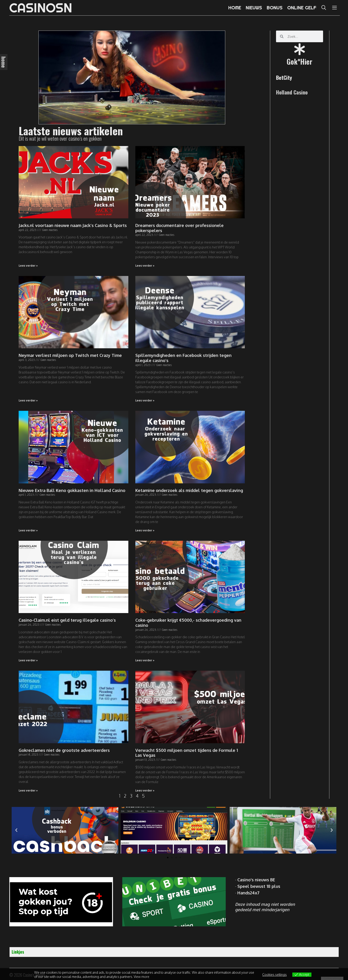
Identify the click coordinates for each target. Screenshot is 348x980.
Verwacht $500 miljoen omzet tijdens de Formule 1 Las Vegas (187, 753)
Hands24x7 (248, 893)
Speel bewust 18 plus (259, 886)
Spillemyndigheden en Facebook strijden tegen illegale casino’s (183, 358)
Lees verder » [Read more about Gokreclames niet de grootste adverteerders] (28, 790)
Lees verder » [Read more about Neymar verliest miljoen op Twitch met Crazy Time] (28, 400)
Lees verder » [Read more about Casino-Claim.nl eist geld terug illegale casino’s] (28, 660)
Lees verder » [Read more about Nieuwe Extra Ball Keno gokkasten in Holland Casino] (28, 530)
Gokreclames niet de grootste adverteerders (64, 750)
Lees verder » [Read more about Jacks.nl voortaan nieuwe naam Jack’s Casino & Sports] (28, 266)
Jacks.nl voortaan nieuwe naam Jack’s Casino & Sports (73, 225)
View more (142, 977)
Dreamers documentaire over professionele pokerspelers (179, 228)
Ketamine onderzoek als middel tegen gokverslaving (189, 490)
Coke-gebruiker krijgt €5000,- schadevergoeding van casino (188, 623)
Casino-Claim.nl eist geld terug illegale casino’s (67, 620)
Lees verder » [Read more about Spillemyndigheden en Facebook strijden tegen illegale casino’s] (145, 400)
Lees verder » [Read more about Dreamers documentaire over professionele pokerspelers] (145, 266)
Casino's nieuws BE (256, 880)
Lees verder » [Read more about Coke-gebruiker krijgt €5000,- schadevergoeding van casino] (145, 660)
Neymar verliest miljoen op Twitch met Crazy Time (70, 355)
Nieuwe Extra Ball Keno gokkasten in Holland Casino (72, 490)
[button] (168, 858)
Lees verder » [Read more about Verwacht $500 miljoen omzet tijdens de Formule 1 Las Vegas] (145, 790)
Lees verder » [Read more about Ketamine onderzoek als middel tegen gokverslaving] (145, 530)
